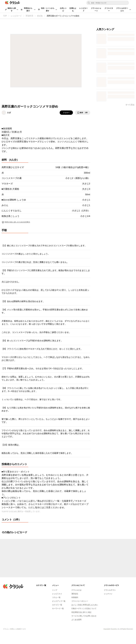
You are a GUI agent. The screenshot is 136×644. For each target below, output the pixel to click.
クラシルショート (96, 9)
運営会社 (75, 594)
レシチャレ (108, 594)
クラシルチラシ (110, 590)
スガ (9, 113)
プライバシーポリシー (80, 601)
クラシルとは (76, 590)
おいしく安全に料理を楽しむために (85, 605)
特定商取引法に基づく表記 (81, 612)
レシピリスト (57, 594)
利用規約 (75, 597)
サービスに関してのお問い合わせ (84, 616)
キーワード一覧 (58, 609)
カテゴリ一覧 (57, 605)
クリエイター (109, 9)
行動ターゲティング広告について (84, 609)
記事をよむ (73, 9)
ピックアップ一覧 (59, 601)
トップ (55, 590)
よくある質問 (76, 620)
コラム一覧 (56, 597)
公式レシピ (63, 9)
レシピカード (83, 9)
